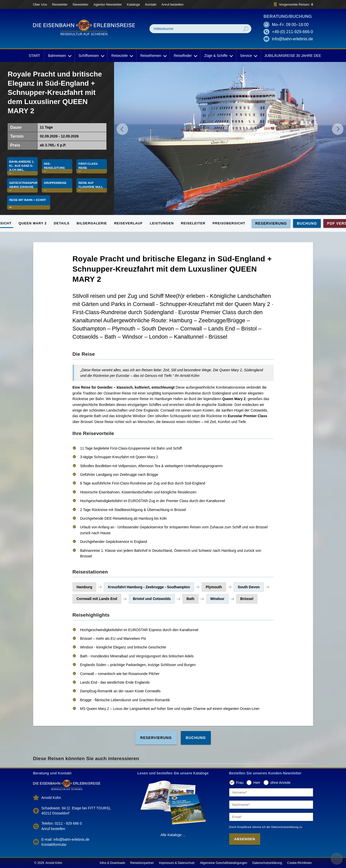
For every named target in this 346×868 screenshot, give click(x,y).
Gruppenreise (56, 185)
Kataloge (134, 4)
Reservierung (271, 223)
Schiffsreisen (91, 56)
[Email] (271, 817)
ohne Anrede (280, 783)
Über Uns (40, 4)
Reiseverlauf (128, 223)
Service (248, 56)
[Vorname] (271, 792)
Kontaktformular (54, 845)
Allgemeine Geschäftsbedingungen (224, 863)
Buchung (307, 223)
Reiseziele (122, 56)
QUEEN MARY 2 (33, 223)
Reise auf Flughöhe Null (92, 187)
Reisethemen (153, 56)
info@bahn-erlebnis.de (292, 39)
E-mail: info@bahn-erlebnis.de (66, 839)
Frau (240, 783)
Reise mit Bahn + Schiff (29, 206)
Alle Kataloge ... (173, 835)
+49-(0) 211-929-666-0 (292, 32)
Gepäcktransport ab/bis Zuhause (23, 187)
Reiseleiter (60, 4)
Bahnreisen (59, 56)
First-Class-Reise (89, 164)
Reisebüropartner (142, 863)
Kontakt (151, 4)
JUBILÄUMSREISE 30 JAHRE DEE (293, 56)
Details (62, 223)
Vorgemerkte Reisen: (293, 4)
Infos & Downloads (112, 863)
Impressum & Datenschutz (177, 863)
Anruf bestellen (172, 4)
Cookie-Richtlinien (300, 863)
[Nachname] (271, 805)
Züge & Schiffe (218, 56)
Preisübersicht (229, 223)
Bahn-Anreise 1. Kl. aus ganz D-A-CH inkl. (22, 164)
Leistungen (162, 223)
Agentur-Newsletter (108, 4)
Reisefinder (185, 56)
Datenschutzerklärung (267, 863)
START (34, 56)
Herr (257, 783)
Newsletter (81, 4)
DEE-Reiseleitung (55, 164)
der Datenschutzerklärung (282, 827)
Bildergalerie (92, 223)
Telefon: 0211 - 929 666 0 (62, 823)
